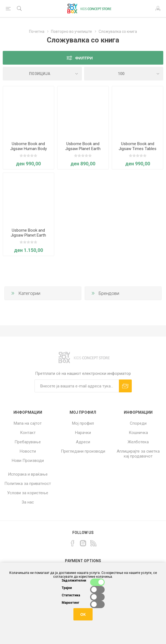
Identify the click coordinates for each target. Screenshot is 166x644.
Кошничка (138, 433)
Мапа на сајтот (28, 423)
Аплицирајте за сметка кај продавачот (138, 454)
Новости (28, 451)
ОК (83, 614)
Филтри (84, 58)
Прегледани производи (83, 451)
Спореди (138, 423)
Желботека (138, 442)
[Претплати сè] (77, 386)
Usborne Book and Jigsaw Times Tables (138, 146)
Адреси (83, 442)
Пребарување (28, 442)
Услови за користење (28, 493)
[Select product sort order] (42, 74)
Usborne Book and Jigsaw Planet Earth (83, 146)
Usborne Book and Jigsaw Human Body (28, 146)
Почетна (37, 31)
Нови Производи (28, 461)
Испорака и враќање (28, 474)
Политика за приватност (28, 484)
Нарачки (83, 433)
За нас (28, 502)
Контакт (28, 433)
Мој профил (83, 423)
